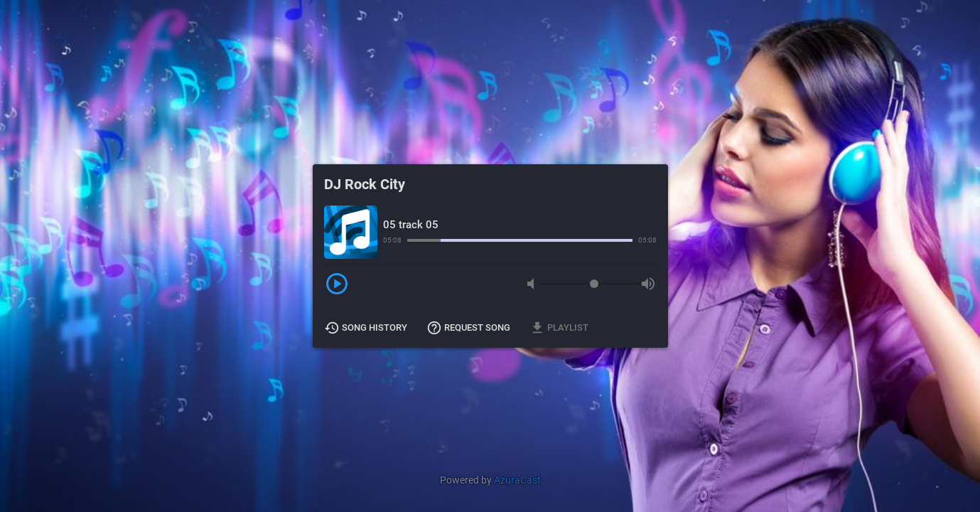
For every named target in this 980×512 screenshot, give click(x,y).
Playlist (560, 328)
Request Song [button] (469, 328)
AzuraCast (517, 480)
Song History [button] (367, 328)
